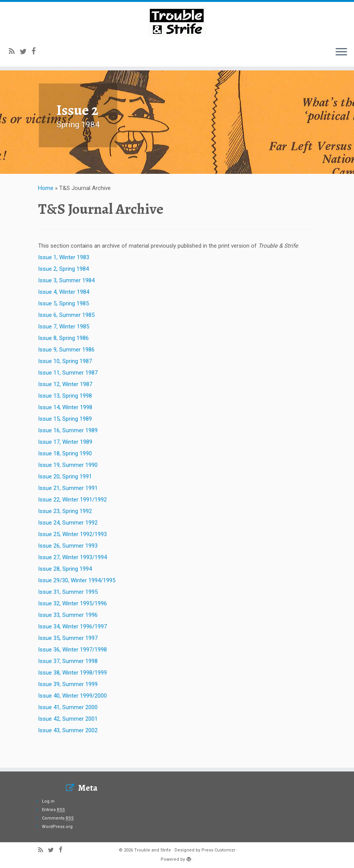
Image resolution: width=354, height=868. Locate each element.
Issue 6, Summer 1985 (66, 337)
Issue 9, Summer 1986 (66, 372)
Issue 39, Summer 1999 (68, 706)
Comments (58, 818)
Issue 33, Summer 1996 (68, 637)
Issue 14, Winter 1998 (65, 429)
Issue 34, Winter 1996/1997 (72, 648)
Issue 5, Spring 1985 (63, 325)
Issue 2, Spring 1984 (63, 291)
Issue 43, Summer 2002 (68, 752)
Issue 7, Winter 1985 (64, 348)
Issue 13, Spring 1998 (65, 418)
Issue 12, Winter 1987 (65, 406)
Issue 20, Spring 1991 (65, 498)
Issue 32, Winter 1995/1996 (72, 625)
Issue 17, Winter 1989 (65, 464)
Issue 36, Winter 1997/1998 (72, 671)
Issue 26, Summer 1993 (68, 568)
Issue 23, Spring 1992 (65, 533)
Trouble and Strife (153, 850)
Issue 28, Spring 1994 (65, 591)
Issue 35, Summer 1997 (68, 660)
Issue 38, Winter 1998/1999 (72, 695)
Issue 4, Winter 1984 (64, 314)
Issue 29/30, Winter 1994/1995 (77, 602)
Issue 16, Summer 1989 (68, 452)
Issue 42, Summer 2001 (68, 741)
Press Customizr (218, 850)
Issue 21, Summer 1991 (68, 510)
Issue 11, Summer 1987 (68, 395)
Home (46, 210)
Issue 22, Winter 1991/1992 (72, 521)
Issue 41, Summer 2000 (68, 729)
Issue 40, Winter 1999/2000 (72, 718)
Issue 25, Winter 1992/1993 (72, 556)
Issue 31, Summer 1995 (68, 614)
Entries (53, 810)
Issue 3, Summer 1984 (66, 302)
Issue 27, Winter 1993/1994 (72, 579)
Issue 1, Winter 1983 (64, 279)
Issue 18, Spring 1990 (65, 475)
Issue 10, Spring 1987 (65, 383)
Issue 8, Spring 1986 (63, 360)
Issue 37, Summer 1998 (68, 683)
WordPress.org (57, 827)
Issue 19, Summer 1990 (68, 487)
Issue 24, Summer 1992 (68, 545)
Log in (48, 801)
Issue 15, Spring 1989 (65, 441)
